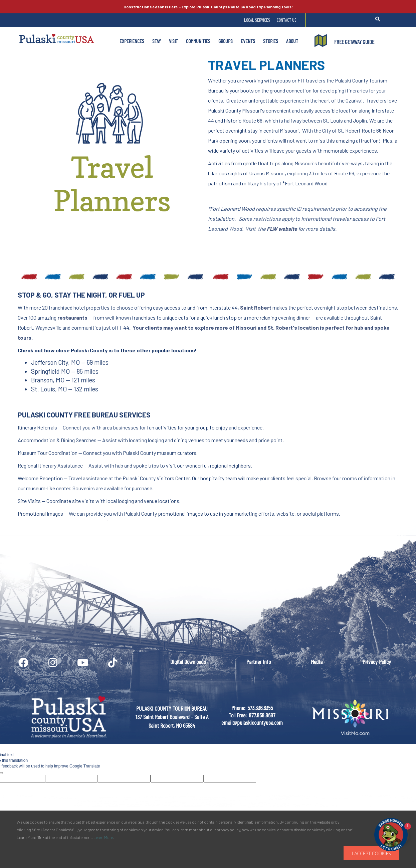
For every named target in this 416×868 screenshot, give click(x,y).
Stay (157, 41)
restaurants (72, 317)
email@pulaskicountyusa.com (252, 722)
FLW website (282, 229)
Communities (198, 41)
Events (248, 41)
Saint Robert (256, 307)
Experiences (132, 41)
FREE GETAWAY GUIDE (354, 42)
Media (317, 662)
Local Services (257, 20)
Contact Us (287, 20)
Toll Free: (238, 715)
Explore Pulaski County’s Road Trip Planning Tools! (208, 7)
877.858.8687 (262, 715)
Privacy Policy (377, 662)
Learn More (103, 837)
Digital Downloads (188, 662)
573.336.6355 (260, 708)
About (292, 41)
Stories (271, 41)
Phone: (238, 708)
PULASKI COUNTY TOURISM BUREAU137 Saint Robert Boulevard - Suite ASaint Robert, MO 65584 (172, 717)
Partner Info (259, 662)
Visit (173, 41)
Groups (226, 41)
